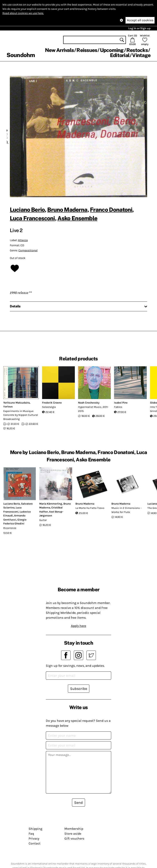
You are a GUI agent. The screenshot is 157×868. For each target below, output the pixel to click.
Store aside (73, 834)
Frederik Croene (52, 403)
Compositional (28, 250)
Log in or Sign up (139, 28)
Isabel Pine (121, 403)
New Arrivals (59, 50)
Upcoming (112, 50)
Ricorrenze (10, 528)
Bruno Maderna (67, 210)
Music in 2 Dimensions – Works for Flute (127, 510)
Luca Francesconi (32, 218)
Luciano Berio (27, 210)
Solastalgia (49, 407)
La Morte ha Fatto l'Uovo (90, 508)
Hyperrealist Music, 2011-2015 (93, 409)
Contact (35, 843)
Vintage (141, 55)
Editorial (120, 55)
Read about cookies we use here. (23, 13)
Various (8, 406)
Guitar (43, 520)
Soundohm (21, 55)
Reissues (87, 50)
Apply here (78, 626)
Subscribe (79, 689)
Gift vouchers (74, 838)
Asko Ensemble (77, 218)
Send (78, 803)
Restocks (137, 50)
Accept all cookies (140, 20)
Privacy (34, 838)
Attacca (23, 240)
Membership (74, 829)
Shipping (35, 829)
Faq (31, 834)
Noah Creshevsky (89, 403)
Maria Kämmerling (51, 504)
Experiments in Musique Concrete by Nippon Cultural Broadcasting (21, 415)
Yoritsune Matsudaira (16, 403)
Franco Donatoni (111, 210)
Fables (118, 407)
